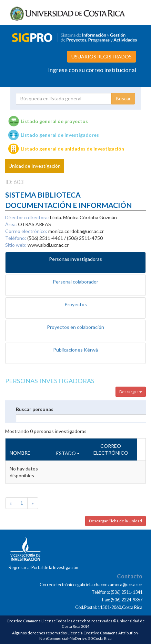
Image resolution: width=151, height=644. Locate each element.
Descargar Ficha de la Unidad (115, 521)
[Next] (33, 503)
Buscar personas (35, 409)
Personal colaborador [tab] (75, 282)
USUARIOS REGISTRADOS (102, 57)
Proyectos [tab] (76, 304)
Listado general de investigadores (60, 135)
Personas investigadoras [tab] (75, 259)
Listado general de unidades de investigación (72, 149)
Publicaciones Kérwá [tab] (75, 350)
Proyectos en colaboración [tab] (75, 327)
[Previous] (11, 503)
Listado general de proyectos (54, 121)
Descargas (131, 392)
